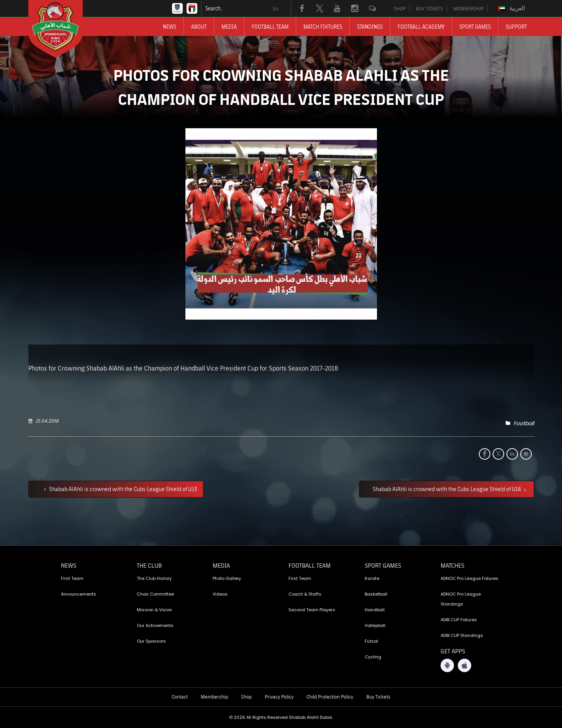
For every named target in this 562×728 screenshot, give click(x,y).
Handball (375, 610)
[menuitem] (512, 8)
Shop (246, 697)
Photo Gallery (227, 578)
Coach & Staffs (305, 594)
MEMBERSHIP (468, 8)
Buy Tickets (378, 697)
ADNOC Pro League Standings (461, 599)
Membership (214, 697)
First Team (72, 578)
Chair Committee (155, 594)
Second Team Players (312, 610)
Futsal (371, 641)
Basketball (376, 594)
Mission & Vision (154, 610)
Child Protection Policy (330, 697)
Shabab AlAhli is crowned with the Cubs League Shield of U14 (447, 489)
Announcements (79, 594)
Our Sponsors (151, 641)
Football (524, 423)
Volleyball (375, 625)
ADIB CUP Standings (462, 635)
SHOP (400, 8)
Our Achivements (155, 625)
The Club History (154, 578)
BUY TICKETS (429, 8)
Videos (220, 594)
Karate (372, 578)
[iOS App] (465, 665)
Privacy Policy (279, 697)
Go (276, 8)
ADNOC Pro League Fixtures (469, 578)
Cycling (373, 657)
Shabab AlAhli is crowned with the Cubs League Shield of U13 (123, 489)
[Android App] (447, 665)
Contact (180, 697)
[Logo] (62, 29)
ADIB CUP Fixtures (459, 620)
